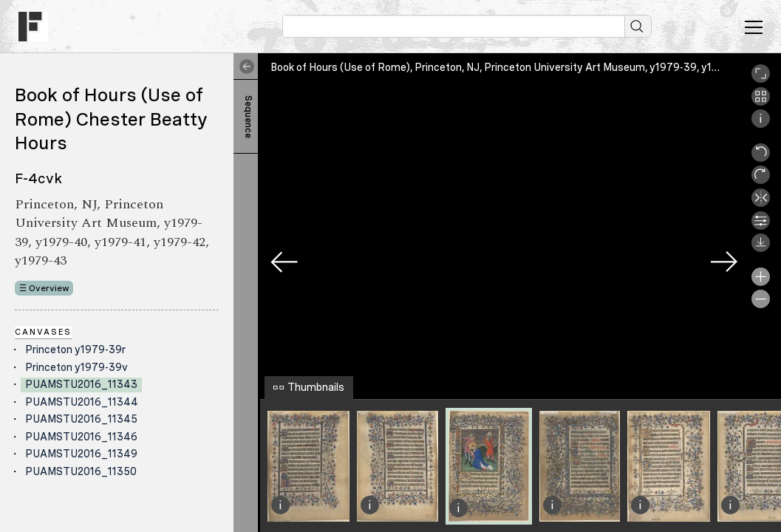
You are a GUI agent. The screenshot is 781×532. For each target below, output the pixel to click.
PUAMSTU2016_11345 (81, 419)
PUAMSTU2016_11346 (81, 437)
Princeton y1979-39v (76, 367)
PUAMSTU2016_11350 (81, 471)
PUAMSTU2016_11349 (81, 454)
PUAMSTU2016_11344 (82, 402)
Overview (49, 288)
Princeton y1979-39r (75, 349)
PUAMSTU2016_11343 (81, 384)
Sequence (248, 117)
